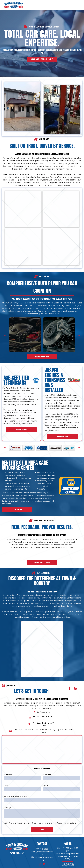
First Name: (8, 774)
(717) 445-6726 (43, 712)
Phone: (45, 785)
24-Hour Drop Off (64, 856)
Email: (6, 785)
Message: (8, 807)
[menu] (79, 5)
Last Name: (47, 774)
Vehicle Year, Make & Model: (15, 796)
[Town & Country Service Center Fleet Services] (23, 209)
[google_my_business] (75, 689)
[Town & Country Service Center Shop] (23, 247)
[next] (79, 335)
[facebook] (70, 689)
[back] (5, 335)
